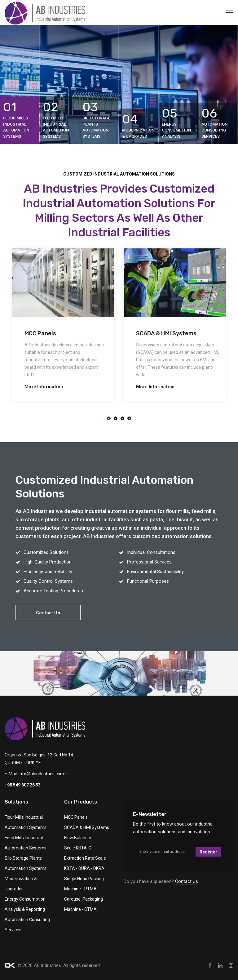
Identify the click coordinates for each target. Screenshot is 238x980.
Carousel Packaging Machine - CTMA (84, 904)
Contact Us (48, 613)
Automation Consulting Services (27, 925)
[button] (109, 419)
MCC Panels (76, 817)
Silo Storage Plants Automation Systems (26, 863)
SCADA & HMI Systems (87, 827)
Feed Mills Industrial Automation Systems (26, 843)
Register (208, 852)
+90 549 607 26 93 (23, 785)
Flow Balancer (78, 838)
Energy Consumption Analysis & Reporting (25, 904)
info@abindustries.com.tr (43, 774)
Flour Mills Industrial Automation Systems (26, 822)
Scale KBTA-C (78, 848)
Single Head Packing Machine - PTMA (84, 884)
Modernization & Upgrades (21, 884)
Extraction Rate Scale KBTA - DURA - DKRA (85, 863)
